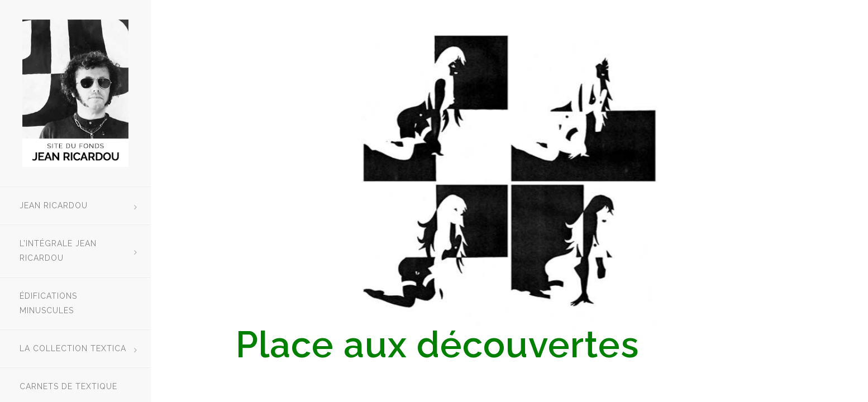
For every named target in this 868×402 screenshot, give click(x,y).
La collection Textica (73, 348)
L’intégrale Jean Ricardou (58, 251)
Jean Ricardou (54, 205)
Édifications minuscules (48, 303)
